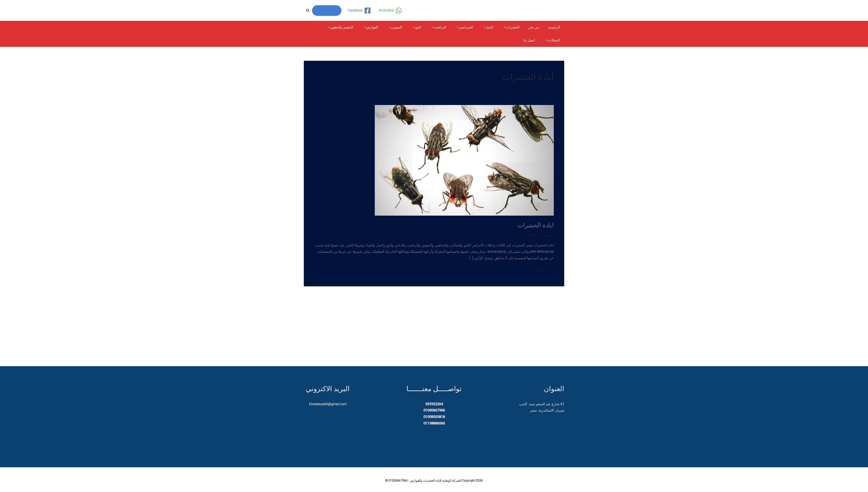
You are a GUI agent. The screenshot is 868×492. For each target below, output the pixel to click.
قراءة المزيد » (544, 269)
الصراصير (472, 27)
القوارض (385, 27)
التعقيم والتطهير (356, 27)
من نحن (536, 27)
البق (427, 27)
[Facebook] (359, 11)
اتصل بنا (555, 40)
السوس (407, 27)
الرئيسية (555, 27)
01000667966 (327, 10)
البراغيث (447, 27)
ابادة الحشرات (535, 225)
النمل (494, 27)
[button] (308, 11)
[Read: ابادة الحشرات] (464, 160)
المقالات (327, 27)
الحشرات (515, 27)
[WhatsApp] (390, 11)
